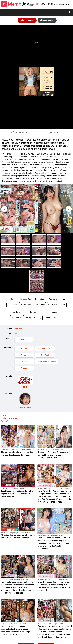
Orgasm (24, 368)
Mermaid (18, 329)
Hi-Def (24, 362)
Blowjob (24, 355)
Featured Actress (45, 349)
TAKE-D (24, 340)
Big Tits (24, 349)
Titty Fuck (45, 355)
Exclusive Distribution (47, 362)
